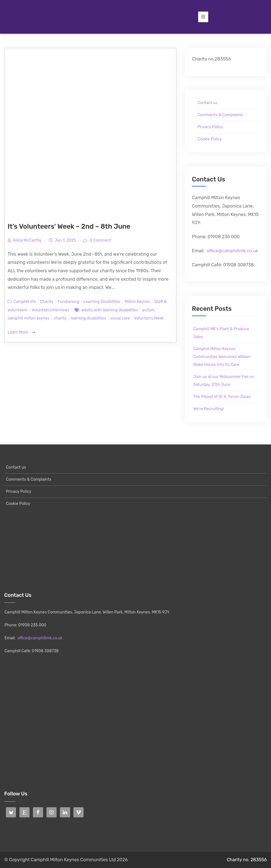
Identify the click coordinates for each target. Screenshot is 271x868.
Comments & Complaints (220, 115)
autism (148, 310)
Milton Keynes (137, 302)
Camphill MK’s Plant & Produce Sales (221, 333)
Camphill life (24, 302)
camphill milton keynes (29, 318)
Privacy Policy (210, 127)
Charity (47, 302)
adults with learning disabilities (110, 310)
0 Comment (100, 240)
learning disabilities (89, 318)
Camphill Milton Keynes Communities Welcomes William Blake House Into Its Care (222, 357)
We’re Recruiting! (209, 409)
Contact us (208, 103)
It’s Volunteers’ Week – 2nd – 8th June (69, 226)
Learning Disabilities (102, 302)
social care (120, 318)
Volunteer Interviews (50, 310)
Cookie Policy (210, 139)
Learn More (21, 333)
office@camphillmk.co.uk (232, 251)
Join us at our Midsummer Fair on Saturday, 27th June (224, 381)
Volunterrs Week (149, 318)
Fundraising (69, 302)
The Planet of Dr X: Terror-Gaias (222, 397)
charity (60, 318)
